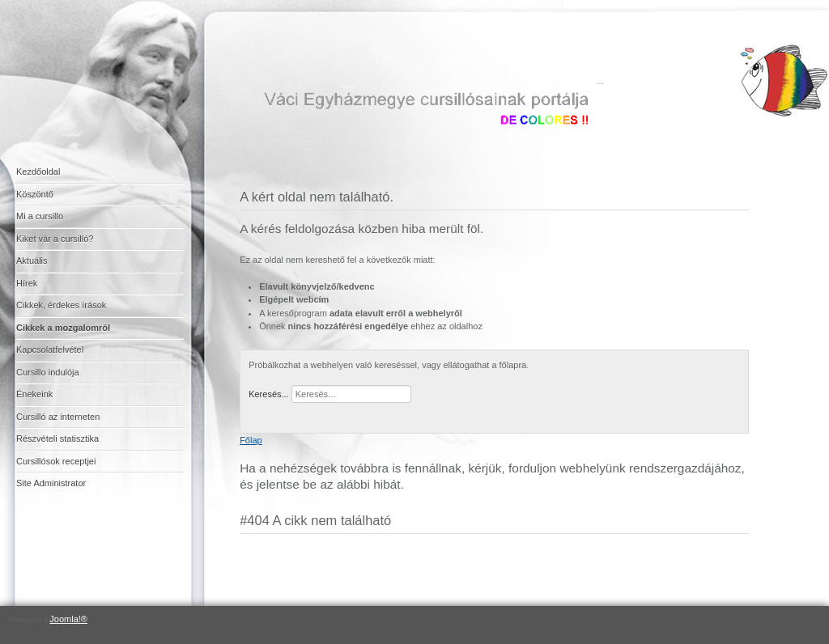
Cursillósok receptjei (56, 461)
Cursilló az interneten (58, 417)
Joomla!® (68, 619)
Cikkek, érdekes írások (61, 305)
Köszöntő (35, 194)
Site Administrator (51, 483)
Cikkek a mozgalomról (63, 328)
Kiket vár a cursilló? (55, 239)
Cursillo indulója (48, 372)
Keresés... (269, 394)
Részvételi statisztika (57, 439)
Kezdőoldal (38, 172)
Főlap (251, 440)
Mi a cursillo (40, 216)
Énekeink (34, 394)
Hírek (27, 283)
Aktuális (32, 261)
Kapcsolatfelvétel (50, 350)
